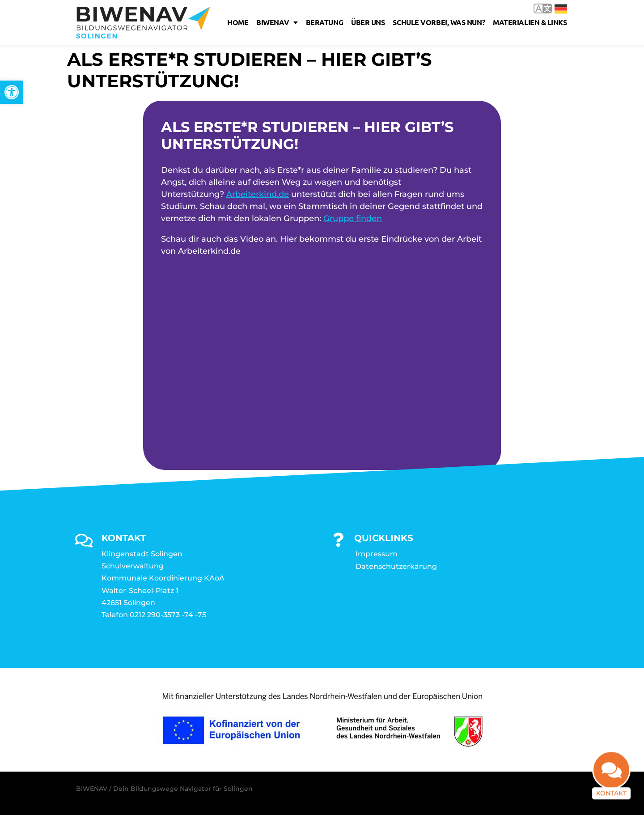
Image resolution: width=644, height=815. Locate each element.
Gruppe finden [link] (353, 218)
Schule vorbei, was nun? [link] (439, 22)
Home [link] (238, 22)
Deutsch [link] (561, 9)
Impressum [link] (377, 554)
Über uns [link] (368, 22)
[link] (12, 92)
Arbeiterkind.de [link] (258, 194)
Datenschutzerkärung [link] (396, 566)
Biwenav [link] (277, 22)
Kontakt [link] (611, 799)
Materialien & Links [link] (530, 22)
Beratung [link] (324, 22)
